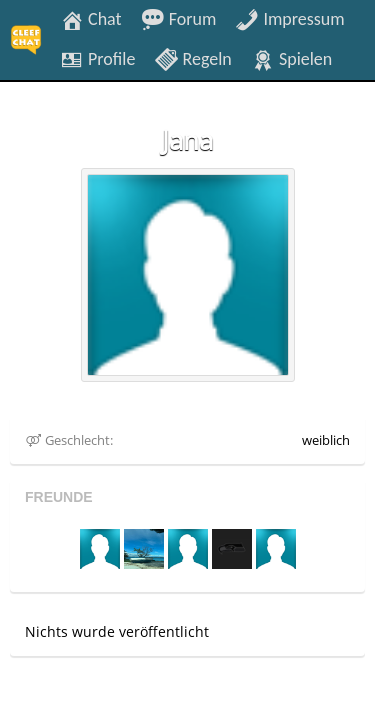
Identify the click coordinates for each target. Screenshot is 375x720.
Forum (179, 18)
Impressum (289, 18)
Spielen (291, 58)
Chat (91, 18)
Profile (97, 58)
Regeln (192, 58)
